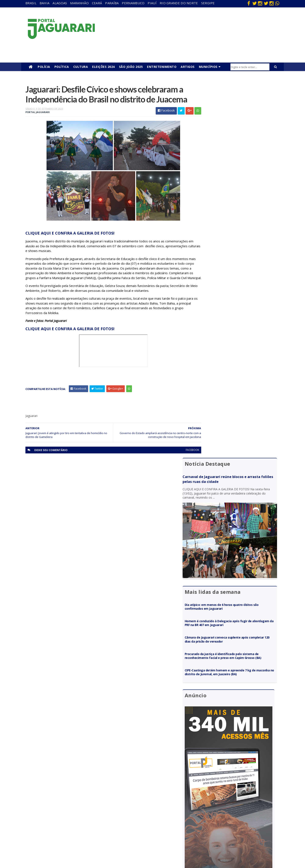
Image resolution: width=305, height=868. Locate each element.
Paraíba (112, 3)
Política (62, 67)
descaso (62, 793)
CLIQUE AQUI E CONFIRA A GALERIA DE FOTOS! (70, 245)
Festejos (139, 811)
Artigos (188, 67)
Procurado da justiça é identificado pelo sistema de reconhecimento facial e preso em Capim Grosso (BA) (239, 268)
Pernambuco (133, 3)
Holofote (62, 805)
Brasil (31, 3)
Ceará (97, 3)
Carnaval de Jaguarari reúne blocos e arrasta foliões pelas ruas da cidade (234, 105)
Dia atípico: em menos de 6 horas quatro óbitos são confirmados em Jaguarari (238, 216)
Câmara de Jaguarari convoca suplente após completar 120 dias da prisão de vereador (236, 249)
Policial (138, 823)
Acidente (63, 787)
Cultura (81, 67)
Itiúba (60, 811)
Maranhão (79, 3)
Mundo (61, 823)
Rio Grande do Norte (179, 3)
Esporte (139, 805)
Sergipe (208, 3)
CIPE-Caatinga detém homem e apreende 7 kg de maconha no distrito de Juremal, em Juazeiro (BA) (239, 288)
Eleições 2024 (103, 67)
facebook (183, 467)
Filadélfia (62, 799)
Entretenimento (162, 67)
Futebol (138, 817)
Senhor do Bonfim (68, 842)
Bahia (45, 3)
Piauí (152, 3)
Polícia (44, 67)
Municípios (208, 67)
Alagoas (60, 3)
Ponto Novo (64, 835)
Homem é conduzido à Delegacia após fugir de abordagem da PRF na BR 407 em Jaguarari (238, 233)
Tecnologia (64, 848)
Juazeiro (62, 817)
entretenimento (144, 799)
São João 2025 (131, 67)
